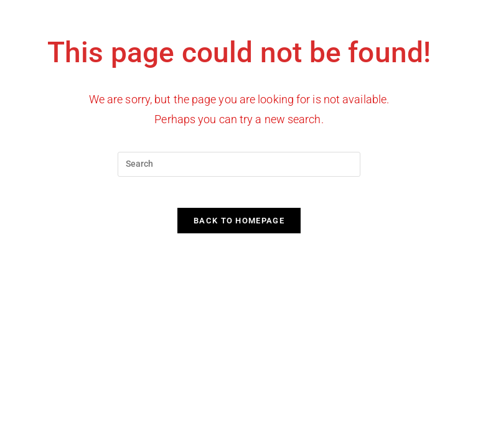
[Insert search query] (239, 164)
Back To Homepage (239, 227)
